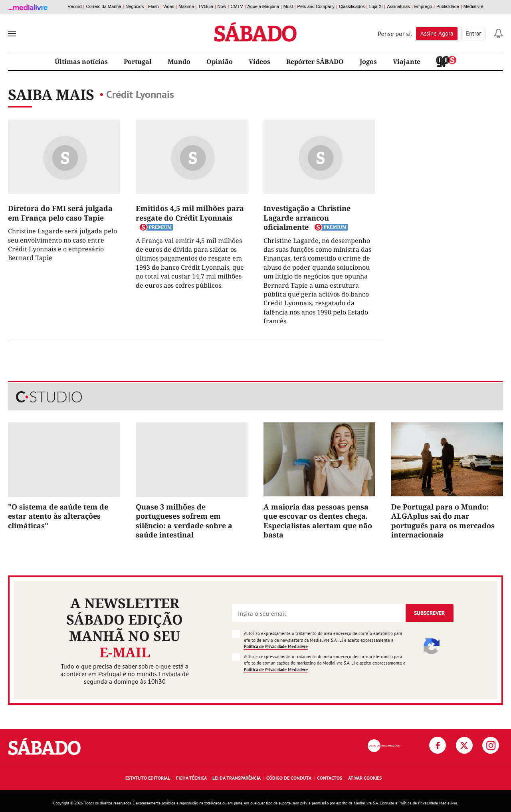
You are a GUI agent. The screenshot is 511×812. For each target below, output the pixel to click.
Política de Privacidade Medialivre (276, 647)
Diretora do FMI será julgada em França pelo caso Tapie (60, 213)
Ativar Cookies (365, 778)
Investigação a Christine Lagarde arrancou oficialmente (307, 218)
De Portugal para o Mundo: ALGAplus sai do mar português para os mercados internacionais (443, 521)
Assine (437, 33)
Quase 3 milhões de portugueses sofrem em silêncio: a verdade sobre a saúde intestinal (184, 521)
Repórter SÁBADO (315, 62)
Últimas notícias (81, 62)
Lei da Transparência (237, 778)
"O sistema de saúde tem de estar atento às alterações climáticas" (58, 516)
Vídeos (259, 62)
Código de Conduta (289, 778)
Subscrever (429, 613)
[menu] (12, 34)
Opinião (220, 62)
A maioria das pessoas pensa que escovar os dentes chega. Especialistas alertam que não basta (318, 521)
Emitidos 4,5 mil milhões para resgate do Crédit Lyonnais (190, 213)
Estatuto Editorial (148, 778)
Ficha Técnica (191, 778)
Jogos (368, 62)
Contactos (330, 778)
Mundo (179, 62)
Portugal (138, 62)
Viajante (407, 62)
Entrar (473, 33)
